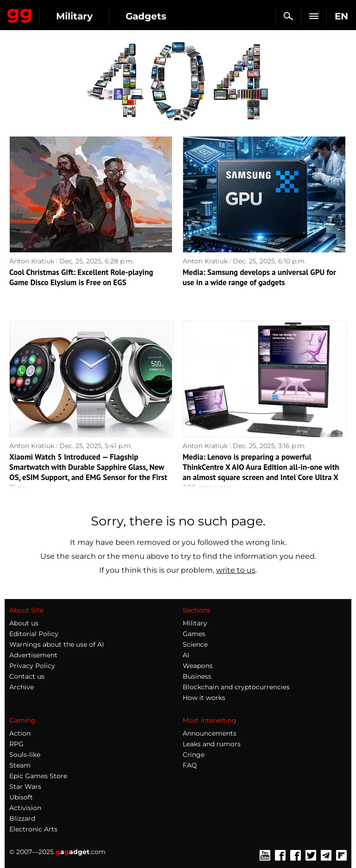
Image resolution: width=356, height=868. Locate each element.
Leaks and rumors (212, 744)
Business (197, 676)
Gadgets (146, 16)
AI (186, 655)
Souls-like (25, 755)
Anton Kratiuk (32, 261)
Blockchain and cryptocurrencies (236, 687)
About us (24, 623)
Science (195, 644)
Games (194, 634)
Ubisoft (21, 797)
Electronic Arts (33, 829)
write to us (236, 570)
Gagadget (20, 14)
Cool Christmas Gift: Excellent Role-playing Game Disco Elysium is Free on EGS (81, 277)
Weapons (198, 666)
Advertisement (33, 655)
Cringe (194, 755)
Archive (22, 687)
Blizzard (22, 818)
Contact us (27, 676)
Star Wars (25, 787)
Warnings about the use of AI (57, 644)
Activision (25, 808)
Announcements (210, 733)
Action (20, 733)
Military (74, 16)
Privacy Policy (32, 666)
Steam (20, 765)
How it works (204, 698)
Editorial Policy (34, 634)
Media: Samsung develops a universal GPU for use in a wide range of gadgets (259, 277)
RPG (16, 744)
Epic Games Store (38, 776)
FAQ (190, 765)
